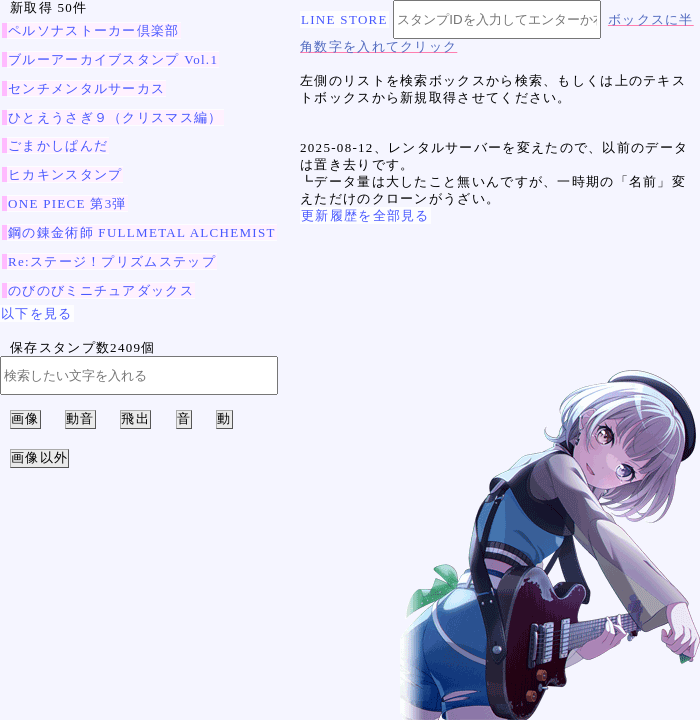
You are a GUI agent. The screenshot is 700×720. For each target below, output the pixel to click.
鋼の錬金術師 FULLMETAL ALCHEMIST (142, 232)
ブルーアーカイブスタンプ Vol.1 (113, 59)
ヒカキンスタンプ (65, 174)
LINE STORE (344, 19)
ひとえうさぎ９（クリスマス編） (115, 117)
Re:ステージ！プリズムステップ (112, 261)
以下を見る (37, 313)
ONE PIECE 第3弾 (67, 203)
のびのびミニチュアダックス (101, 290)
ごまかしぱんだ (58, 145)
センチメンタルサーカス (86, 88)
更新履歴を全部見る (365, 215)
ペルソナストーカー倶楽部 (94, 30)
